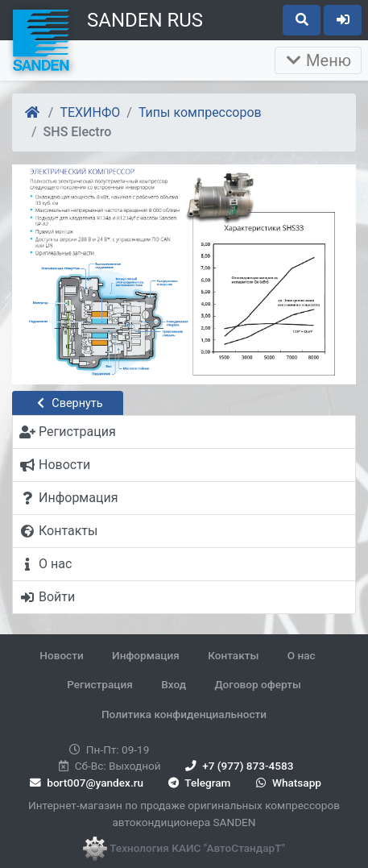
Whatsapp (287, 783)
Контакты (233, 655)
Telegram (198, 783)
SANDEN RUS (145, 20)
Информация (146, 655)
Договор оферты (257, 684)
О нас (302, 655)
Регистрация (100, 684)
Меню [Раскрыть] (318, 60)
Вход (174, 684)
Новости (61, 655)
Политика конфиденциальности (184, 714)
